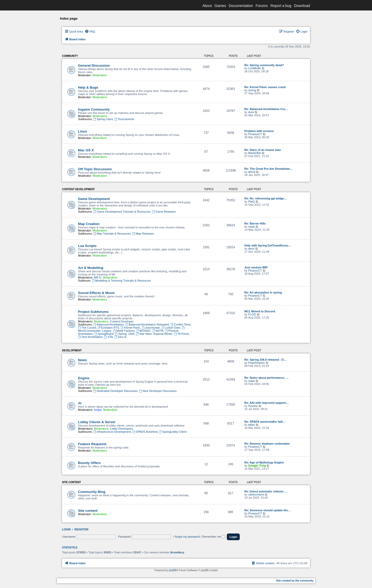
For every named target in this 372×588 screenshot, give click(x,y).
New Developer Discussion (158, 391)
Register (82, 529)
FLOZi (252, 314)
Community (70, 56)
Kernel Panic (131, 328)
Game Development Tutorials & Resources (122, 212)
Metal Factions (124, 331)
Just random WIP (256, 267)
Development (72, 350)
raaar (252, 227)
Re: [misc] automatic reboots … (266, 491)
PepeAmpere (257, 363)
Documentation (241, 6)
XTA (109, 337)
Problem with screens (259, 131)
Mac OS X (86, 150)
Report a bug (281, 6)
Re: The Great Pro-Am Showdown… (269, 169)
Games (220, 6)
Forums (262, 6)
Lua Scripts (87, 246)
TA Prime (181, 334)
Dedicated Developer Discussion (115, 391)
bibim (252, 425)
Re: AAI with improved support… (267, 403)
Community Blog (92, 492)
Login (66, 529)
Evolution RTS (108, 328)
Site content (71, 482)
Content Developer (122, 321)
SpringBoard (104, 334)
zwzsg (252, 90)
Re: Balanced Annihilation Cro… (266, 109)
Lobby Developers (122, 429)
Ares (251, 112)
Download (302, 6)
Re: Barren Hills (255, 223)
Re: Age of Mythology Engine (264, 462)
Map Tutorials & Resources (112, 234)
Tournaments (124, 119)
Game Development (94, 199)
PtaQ (251, 202)
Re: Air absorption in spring (263, 292)
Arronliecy (177, 552)
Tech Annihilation (90, 337)
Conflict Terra (180, 324)
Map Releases (143, 234)
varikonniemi (256, 494)
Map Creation (89, 224)
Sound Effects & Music (96, 293)
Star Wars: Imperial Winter (154, 334)
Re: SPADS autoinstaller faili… (265, 422)
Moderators (100, 75)
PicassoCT (255, 134)
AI (80, 403)
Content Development (78, 189)
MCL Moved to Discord (260, 311)
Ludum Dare (171, 328)
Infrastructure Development (112, 432)
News (82, 360)
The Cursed (87, 328)
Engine (84, 378)
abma (252, 172)
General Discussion (94, 65)
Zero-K (120, 337)
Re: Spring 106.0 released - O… (265, 360)
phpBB (173, 570)
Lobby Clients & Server (97, 422)
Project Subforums (93, 312)
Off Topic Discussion (95, 169)
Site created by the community (295, 581)
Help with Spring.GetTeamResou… (268, 245)
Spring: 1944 (125, 334)
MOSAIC (144, 331)
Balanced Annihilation (109, 324)
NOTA (158, 331)
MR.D (98, 277)
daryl (251, 249)
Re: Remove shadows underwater (267, 444)
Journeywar (151, 328)
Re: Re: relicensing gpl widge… (266, 198)
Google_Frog (257, 466)
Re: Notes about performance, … (266, 378)
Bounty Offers (89, 463)
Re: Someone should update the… (268, 510)
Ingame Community (94, 109)
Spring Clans (103, 119)
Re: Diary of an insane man (263, 150)
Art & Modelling (91, 268)
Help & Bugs (88, 87)
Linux (83, 131)
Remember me (214, 537)
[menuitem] (90, 32)
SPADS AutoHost (145, 432)
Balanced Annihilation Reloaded (147, 324)
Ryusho (253, 406)
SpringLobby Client (173, 432)
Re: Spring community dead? (264, 65)
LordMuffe (255, 68)
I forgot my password (187, 537)
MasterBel (255, 153)
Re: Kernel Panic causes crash (265, 87)
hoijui (98, 410)
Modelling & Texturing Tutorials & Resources (121, 281)
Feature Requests (92, 444)
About (207, 6)
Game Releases (164, 212)
